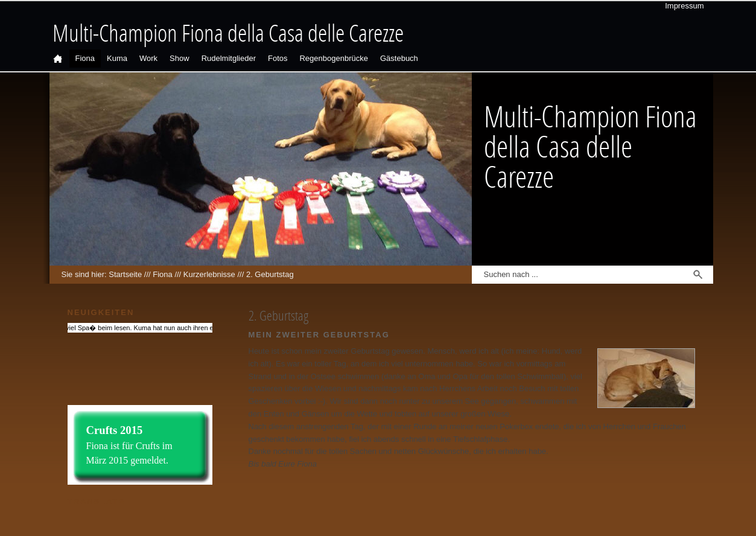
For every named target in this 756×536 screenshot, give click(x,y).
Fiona (85, 58)
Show (179, 58)
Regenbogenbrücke (333, 58)
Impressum (684, 6)
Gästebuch (399, 58)
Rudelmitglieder (229, 58)
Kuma (117, 58)
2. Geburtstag (270, 274)
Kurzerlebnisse (209, 274)
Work (148, 58)
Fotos (278, 58)
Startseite (125, 274)
